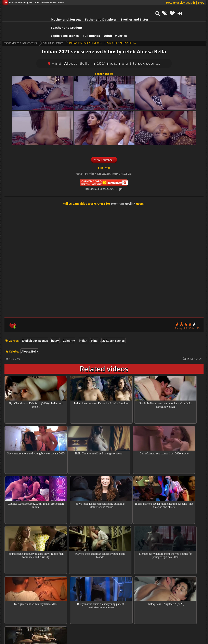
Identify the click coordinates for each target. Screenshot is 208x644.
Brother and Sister (119, 9)
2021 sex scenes (114, 322)
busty (55, 322)
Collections (104, 596)
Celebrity (69, 322)
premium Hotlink (123, 185)
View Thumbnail (104, 142)
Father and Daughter (85, 9)
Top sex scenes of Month (104, 584)
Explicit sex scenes (49, 17)
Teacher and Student (152, 9)
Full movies (76, 17)
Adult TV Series (100, 17)
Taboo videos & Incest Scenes (23, 25)
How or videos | (185, 3)
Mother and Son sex (50, 9)
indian (83, 322)
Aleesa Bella (30, 333)
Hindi (95, 322)
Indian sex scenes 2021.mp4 (104, 170)
